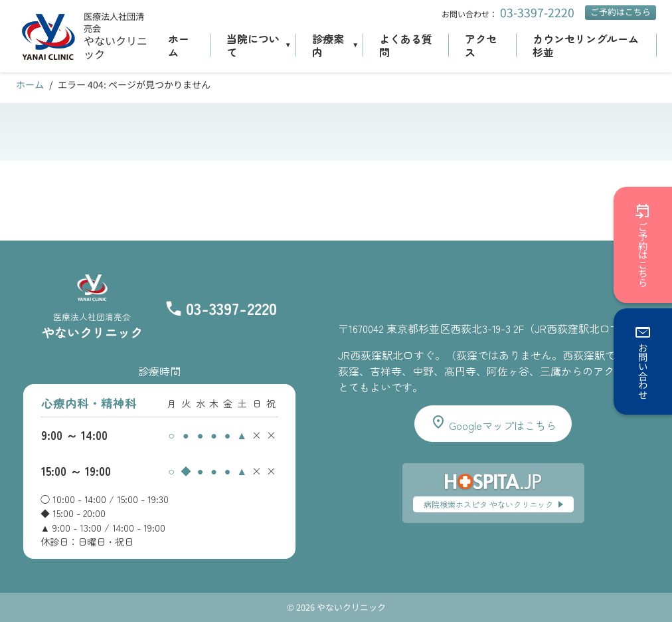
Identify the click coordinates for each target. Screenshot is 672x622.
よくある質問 (406, 45)
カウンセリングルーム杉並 (586, 45)
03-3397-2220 (537, 12)
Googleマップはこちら (493, 424)
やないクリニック (116, 48)
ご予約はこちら (621, 12)
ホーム (179, 45)
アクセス (481, 45)
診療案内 (328, 45)
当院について (253, 45)
